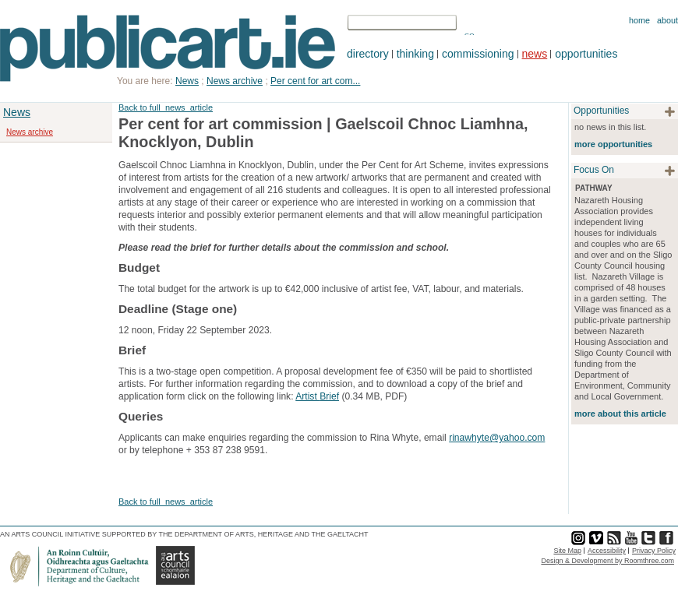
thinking (415, 54)
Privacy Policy (654, 551)
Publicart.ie (168, 48)
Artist (307, 396)
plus (670, 112)
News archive (30, 132)
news (535, 54)
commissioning (478, 54)
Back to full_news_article (166, 107)
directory (368, 54)
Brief (329, 396)
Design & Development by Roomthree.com (607, 561)
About (667, 20)
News (17, 112)
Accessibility (607, 551)
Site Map (567, 551)
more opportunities (613, 144)
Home (639, 20)
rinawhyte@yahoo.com (497, 438)
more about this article (620, 414)
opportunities (586, 54)
